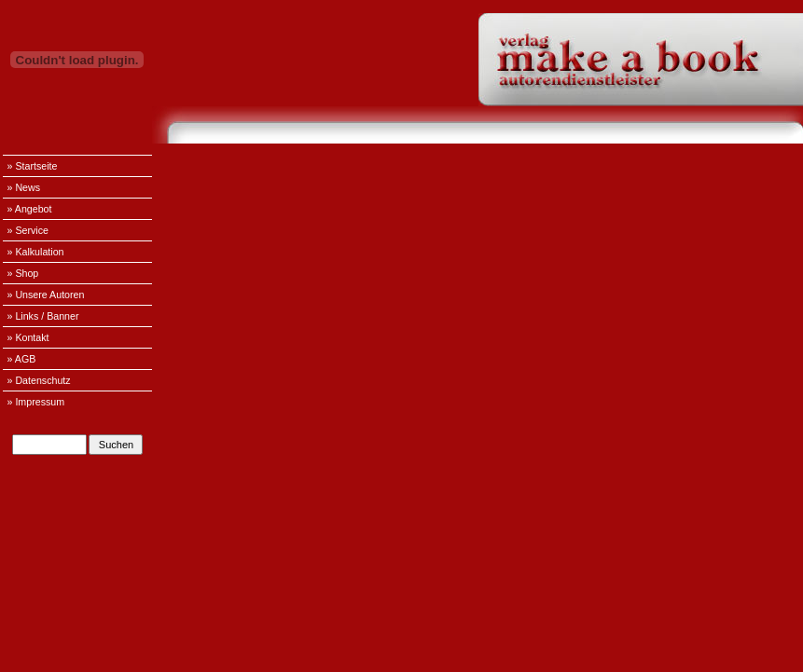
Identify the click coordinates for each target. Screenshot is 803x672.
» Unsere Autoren (46, 295)
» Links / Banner (43, 316)
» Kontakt (28, 337)
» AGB (22, 359)
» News (24, 187)
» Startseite (33, 166)
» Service (28, 230)
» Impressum (36, 402)
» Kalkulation (36, 252)
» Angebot (30, 209)
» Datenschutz (39, 380)
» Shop (23, 273)
